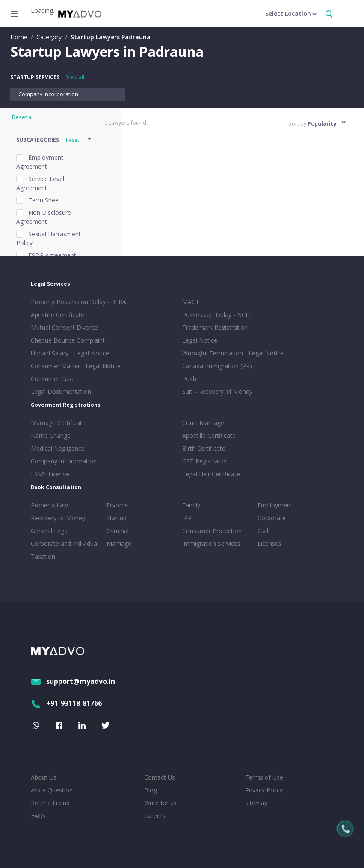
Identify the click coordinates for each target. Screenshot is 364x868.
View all (75, 77)
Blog (151, 790)
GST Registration (206, 461)
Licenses (269, 544)
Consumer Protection (212, 531)
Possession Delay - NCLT (218, 315)
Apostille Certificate (58, 315)
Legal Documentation (61, 391)
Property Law (49, 505)
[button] (55, 140)
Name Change (51, 435)
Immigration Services (211, 544)
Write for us (160, 803)
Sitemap (256, 803)
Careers (155, 816)
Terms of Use (264, 777)
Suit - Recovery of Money (217, 391)
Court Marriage (203, 423)
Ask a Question (52, 790)
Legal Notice (200, 340)
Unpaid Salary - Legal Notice (70, 353)
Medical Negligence (58, 448)
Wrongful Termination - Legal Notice (233, 353)
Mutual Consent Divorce (64, 327)
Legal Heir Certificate (211, 474)
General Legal (50, 531)
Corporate (272, 518)
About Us (44, 777)
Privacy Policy (264, 790)
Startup (117, 518)
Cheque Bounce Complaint (68, 340)
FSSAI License (50, 474)
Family (191, 505)
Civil (263, 531)
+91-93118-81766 (66, 703)
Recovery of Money (58, 518)
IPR (187, 518)
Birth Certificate (204, 448)
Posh (189, 379)
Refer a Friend (50, 803)
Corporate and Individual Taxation (65, 550)
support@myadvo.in (73, 681)
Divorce (117, 505)
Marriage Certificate (58, 423)
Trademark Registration (215, 327)
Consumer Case (53, 379)
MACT (191, 302)
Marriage (119, 544)
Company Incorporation (48, 94)
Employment (275, 505)
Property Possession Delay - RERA (78, 302)
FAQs (38, 816)
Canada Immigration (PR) (217, 366)
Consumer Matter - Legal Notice (76, 366)
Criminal (118, 531)
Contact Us (160, 777)
